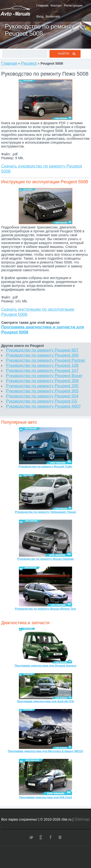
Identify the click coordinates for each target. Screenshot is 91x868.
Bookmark (53, 16)
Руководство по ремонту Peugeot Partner (45, 360)
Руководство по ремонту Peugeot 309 (42, 381)
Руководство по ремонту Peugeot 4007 (43, 406)
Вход (40, 16)
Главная (42, 5)
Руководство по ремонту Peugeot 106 (42, 365)
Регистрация (73, 5)
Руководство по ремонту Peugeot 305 (42, 391)
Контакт (56, 5)
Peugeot (29, 63)
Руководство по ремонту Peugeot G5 (41, 401)
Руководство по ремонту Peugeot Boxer (44, 376)
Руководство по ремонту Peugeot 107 (42, 370)
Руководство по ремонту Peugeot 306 (42, 355)
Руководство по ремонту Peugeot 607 (42, 350)
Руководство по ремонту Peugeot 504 (42, 396)
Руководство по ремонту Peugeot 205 (42, 386)
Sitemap (82, 819)
